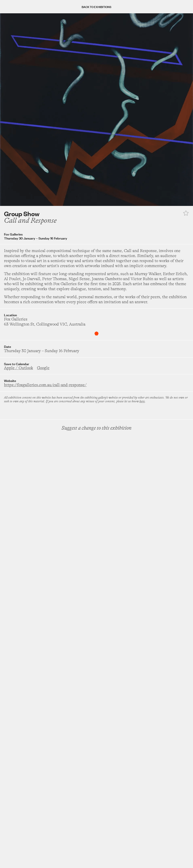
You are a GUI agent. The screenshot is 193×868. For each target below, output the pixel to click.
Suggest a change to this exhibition (96, 428)
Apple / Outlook (18, 368)
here (142, 401)
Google (43, 368)
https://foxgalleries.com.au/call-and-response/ (45, 385)
